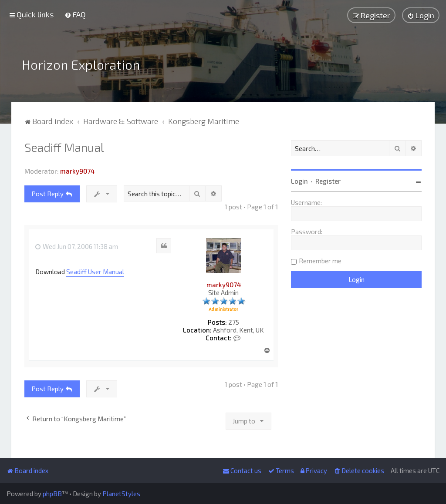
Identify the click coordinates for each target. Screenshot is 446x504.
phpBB (52, 494)
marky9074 (77, 171)
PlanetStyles (121, 494)
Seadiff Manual (64, 147)
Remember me (320, 261)
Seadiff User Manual (95, 272)
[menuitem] (75, 14)
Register (328, 181)
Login (299, 181)
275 (234, 322)
